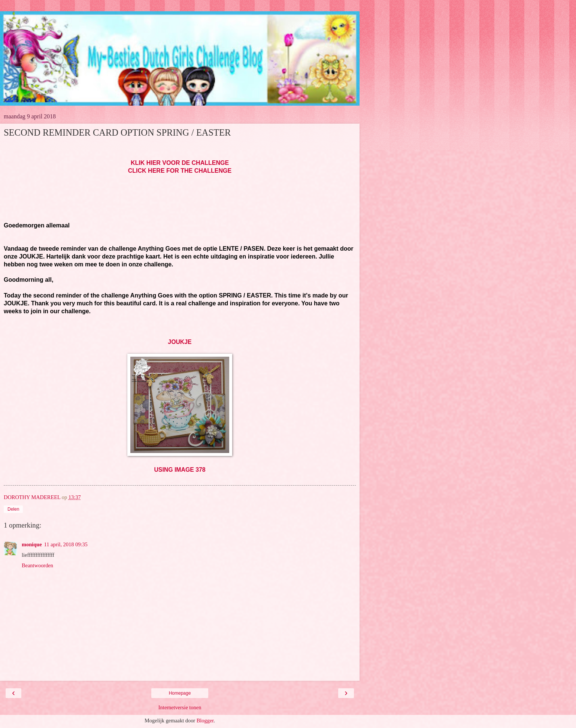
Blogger (205, 721)
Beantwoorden (37, 565)
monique (32, 544)
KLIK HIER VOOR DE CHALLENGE (180, 163)
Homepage (180, 693)
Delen (13, 509)
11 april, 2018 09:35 (66, 544)
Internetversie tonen (180, 707)
